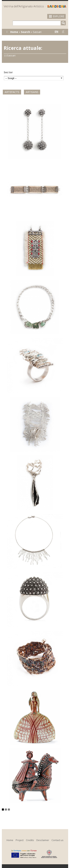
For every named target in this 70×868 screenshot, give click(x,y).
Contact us (57, 840)
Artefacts (12, 92)
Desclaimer (43, 840)
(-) (6, 55)
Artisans (32, 92)
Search (25, 32)
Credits (30, 840)
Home (14, 32)
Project (20, 840)
